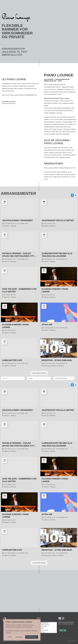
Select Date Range (64, 378)
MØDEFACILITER (12, 55)
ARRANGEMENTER (13, 49)
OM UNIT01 (40, 628)
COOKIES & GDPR (42, 630)
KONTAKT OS (41, 632)
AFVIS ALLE (19, 637)
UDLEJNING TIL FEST (15, 52)
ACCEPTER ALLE (32, 637)
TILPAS (9, 637)
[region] (22, 630)
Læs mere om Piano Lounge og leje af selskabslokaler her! (19, 177)
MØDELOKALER (42, 627)
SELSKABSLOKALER (43, 625)
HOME (39, 621)
